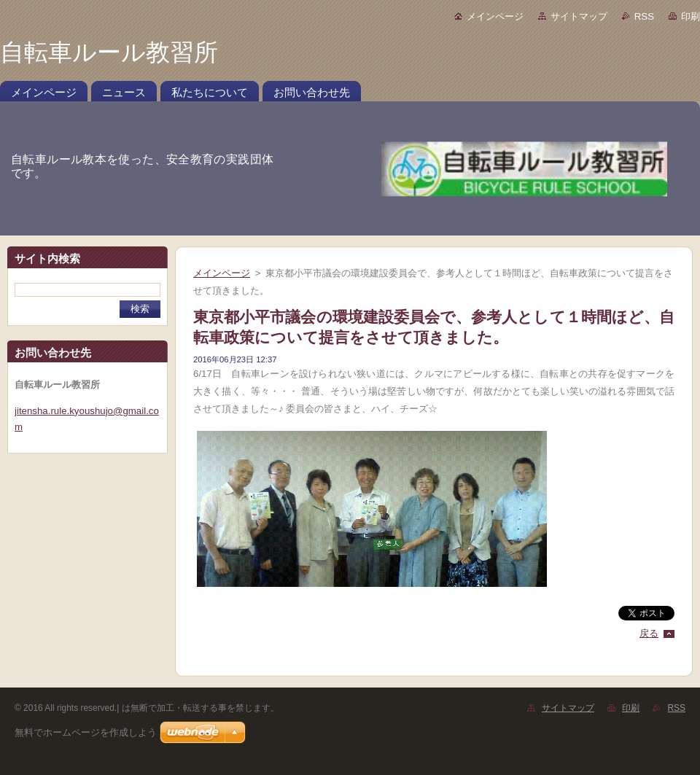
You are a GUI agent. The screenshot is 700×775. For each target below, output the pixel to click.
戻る (649, 633)
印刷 (691, 16)
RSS (644, 16)
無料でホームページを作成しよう (86, 732)
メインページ (495, 16)
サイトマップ (579, 16)
